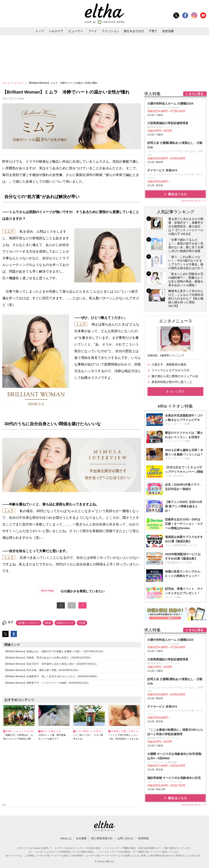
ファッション (110, 31)
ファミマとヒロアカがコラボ (170, 370)
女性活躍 (168, 31)
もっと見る (178, 391)
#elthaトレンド (65, 623)
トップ (40, 31)
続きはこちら (178, 194)
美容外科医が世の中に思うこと (172, 382)
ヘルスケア (56, 31)
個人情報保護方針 (102, 838)
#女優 (82, 623)
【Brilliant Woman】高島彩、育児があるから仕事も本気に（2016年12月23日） (48, 658)
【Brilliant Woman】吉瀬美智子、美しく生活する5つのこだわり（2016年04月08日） (52, 676)
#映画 (48, 623)
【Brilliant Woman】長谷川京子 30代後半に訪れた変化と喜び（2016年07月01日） (51, 664)
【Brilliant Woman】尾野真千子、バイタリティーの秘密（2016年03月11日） (47, 683)
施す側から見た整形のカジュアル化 (175, 376)
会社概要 (81, 838)
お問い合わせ (125, 838)
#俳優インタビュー (29, 623)
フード (93, 31)
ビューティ (76, 31)
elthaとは (66, 838)
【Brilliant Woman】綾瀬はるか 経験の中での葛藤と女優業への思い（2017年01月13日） (55, 651)
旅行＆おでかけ (134, 31)
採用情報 (143, 838)
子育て (153, 31)
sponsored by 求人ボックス (194, 201)
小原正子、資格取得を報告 (169, 364)
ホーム (6, 83)
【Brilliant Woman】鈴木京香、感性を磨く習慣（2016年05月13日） (42, 670)
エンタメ (19, 83)
